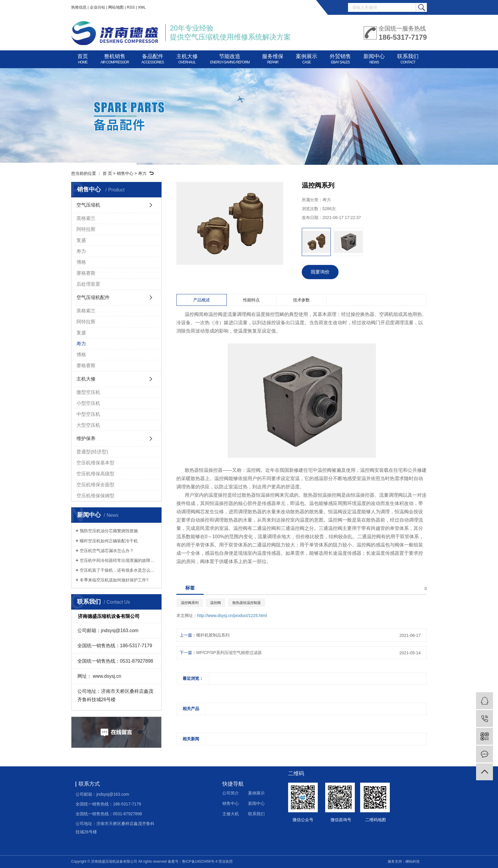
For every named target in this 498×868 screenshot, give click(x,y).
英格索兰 (86, 218)
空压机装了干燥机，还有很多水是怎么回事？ (118, 570)
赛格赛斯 (86, 273)
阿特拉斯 (86, 229)
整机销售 (115, 58)
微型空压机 (88, 392)
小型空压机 (88, 403)
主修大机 (231, 814)
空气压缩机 (88, 205)
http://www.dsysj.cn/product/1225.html (232, 616)
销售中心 (125, 173)
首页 (83, 58)
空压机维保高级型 (95, 474)
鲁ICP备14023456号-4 (200, 861)
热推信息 (79, 7)
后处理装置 (88, 284)
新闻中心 (374, 58)
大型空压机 (88, 425)
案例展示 (307, 58)
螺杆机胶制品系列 (213, 635)
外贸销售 (340, 58)
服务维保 (273, 58)
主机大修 (187, 58)
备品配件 (153, 58)
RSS (131, 7)
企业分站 (98, 7)
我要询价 (320, 272)
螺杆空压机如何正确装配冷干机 (109, 541)
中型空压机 (88, 414)
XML (142, 7)
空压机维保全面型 (95, 485)
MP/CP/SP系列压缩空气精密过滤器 (229, 653)
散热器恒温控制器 (247, 603)
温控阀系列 (190, 603)
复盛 (81, 240)
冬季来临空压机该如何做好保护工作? (114, 580)
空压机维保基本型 (95, 463)
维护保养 (86, 438)
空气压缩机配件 (93, 297)
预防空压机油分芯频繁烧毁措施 (109, 531)
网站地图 (116, 7)
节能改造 (230, 58)
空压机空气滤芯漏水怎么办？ (107, 551)
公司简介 (231, 793)
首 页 (107, 173)
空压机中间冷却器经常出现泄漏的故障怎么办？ (118, 560)
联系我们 (408, 58)
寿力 (142, 173)
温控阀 (216, 603)
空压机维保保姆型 (95, 496)
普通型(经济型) (92, 452)
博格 (81, 262)
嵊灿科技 (413, 861)
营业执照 (226, 861)
